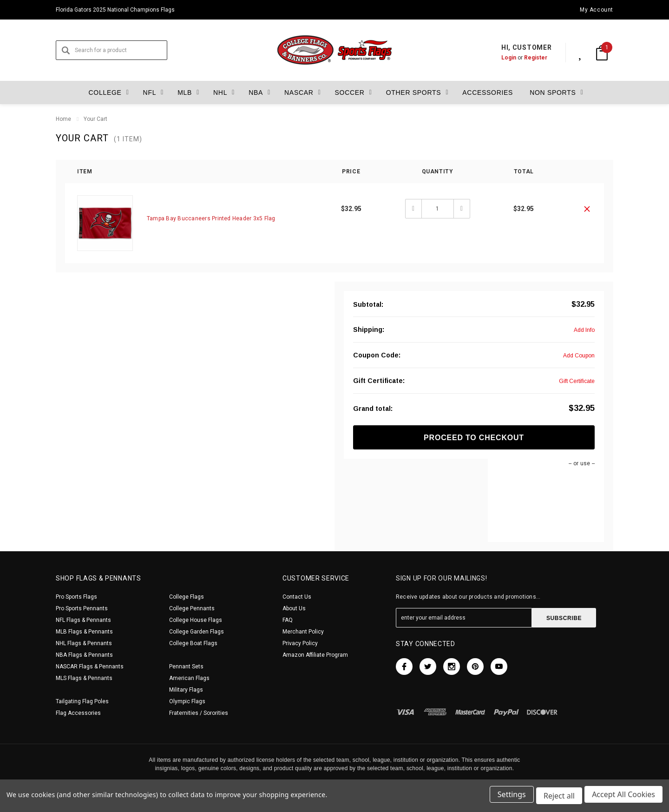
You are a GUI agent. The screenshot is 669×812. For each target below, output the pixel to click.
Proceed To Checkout (474, 438)
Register (526, 58)
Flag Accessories (78, 713)
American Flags (189, 678)
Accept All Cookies (623, 797)
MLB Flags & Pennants (84, 632)
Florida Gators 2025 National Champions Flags (115, 10)
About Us (294, 608)
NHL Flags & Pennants (84, 643)
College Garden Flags (197, 632)
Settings (509, 797)
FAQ (288, 620)
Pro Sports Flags (76, 597)
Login (499, 58)
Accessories (482, 92)
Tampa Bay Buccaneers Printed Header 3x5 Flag (211, 218)
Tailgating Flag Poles (82, 701)
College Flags (187, 597)
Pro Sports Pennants (82, 608)
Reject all (558, 797)
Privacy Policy (300, 643)
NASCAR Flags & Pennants (90, 667)
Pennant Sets (186, 667)
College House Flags (196, 620)
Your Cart (95, 119)
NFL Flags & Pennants (83, 620)
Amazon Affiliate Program (315, 655)
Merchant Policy (303, 632)
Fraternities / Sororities (199, 713)
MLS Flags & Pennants (84, 678)
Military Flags (186, 690)
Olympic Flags (187, 701)
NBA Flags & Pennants (84, 655)
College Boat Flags (193, 643)
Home (63, 119)
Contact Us (297, 597)
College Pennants (192, 608)
